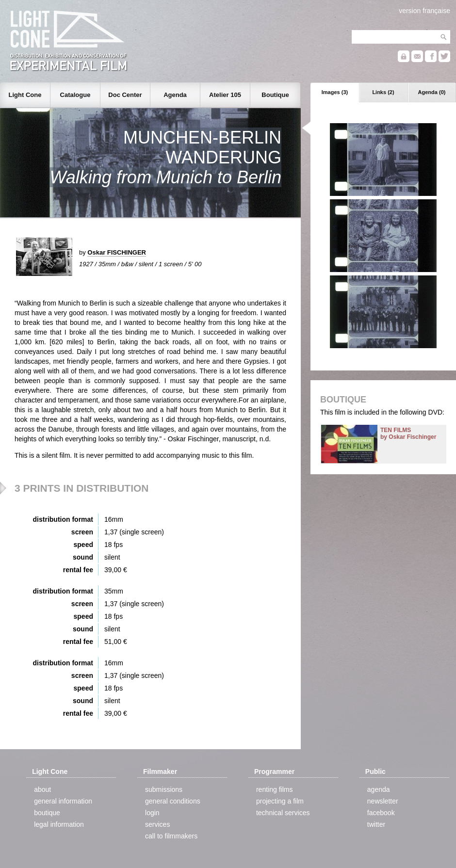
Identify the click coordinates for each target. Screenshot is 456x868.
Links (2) (383, 92)
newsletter (383, 801)
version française (424, 11)
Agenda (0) (432, 92)
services (157, 824)
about (42, 789)
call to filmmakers (171, 836)
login (152, 813)
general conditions (173, 801)
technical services (283, 813)
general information (63, 801)
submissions (164, 789)
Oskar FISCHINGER (117, 252)
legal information (59, 824)
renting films (274, 789)
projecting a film (280, 801)
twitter (376, 824)
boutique (47, 813)
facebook (381, 813)
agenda (379, 789)
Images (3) (335, 92)
